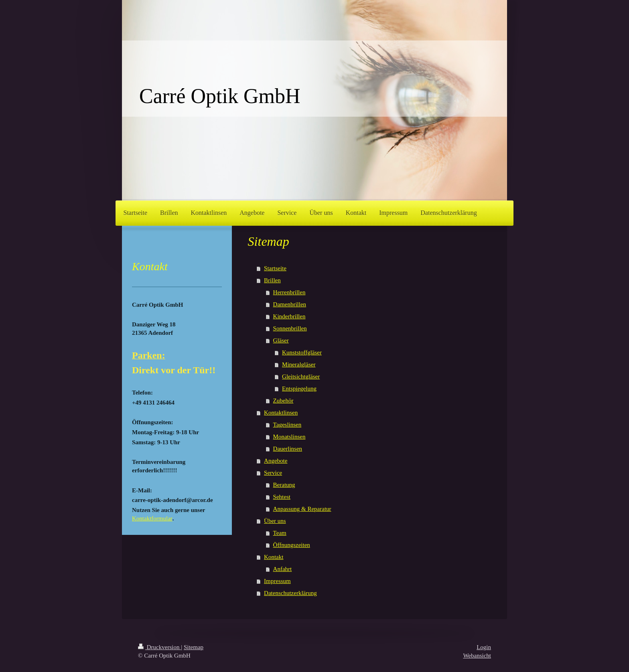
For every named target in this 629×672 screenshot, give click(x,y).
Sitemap (194, 647)
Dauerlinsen (288, 449)
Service (273, 473)
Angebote (276, 461)
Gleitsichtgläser (301, 376)
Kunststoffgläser (302, 352)
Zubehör (283, 401)
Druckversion (159, 647)
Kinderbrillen (289, 316)
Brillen (272, 280)
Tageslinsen (287, 425)
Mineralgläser (299, 364)
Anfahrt (283, 569)
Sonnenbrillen (290, 328)
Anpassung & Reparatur (302, 509)
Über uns (275, 521)
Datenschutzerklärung (290, 593)
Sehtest (282, 497)
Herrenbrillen (289, 292)
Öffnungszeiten (292, 545)
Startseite (275, 268)
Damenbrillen (290, 304)
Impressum (277, 581)
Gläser (281, 340)
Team (280, 533)
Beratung (284, 485)
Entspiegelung (299, 389)
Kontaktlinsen (281, 413)
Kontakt (274, 557)
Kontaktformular (152, 518)
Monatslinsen (289, 437)
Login (484, 647)
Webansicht (477, 656)
